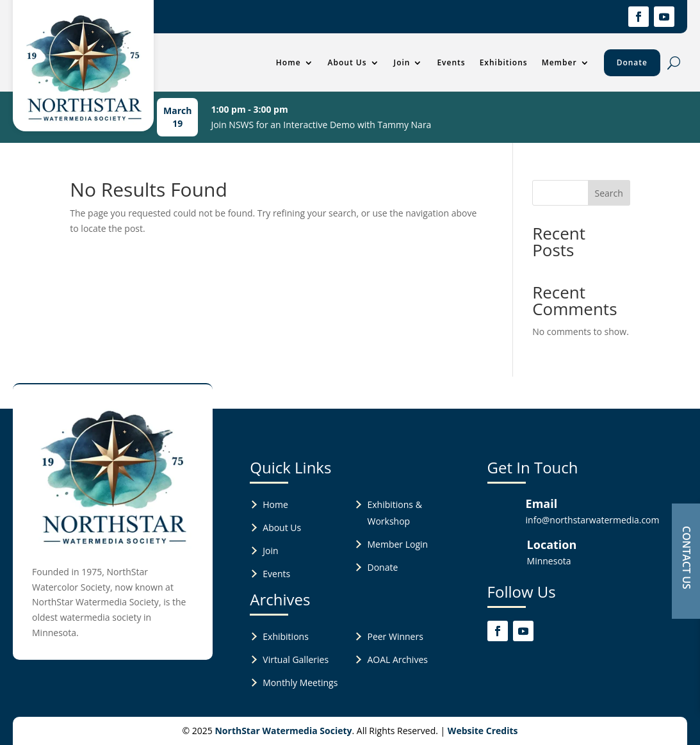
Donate (632, 62)
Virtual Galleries (296, 659)
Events (451, 62)
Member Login (397, 544)
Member (559, 62)
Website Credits (483, 731)
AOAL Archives (397, 659)
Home (289, 62)
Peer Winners (395, 636)
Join (402, 62)
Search (609, 193)
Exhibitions (504, 62)
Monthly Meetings (300, 683)
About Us (347, 62)
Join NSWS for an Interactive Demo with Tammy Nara (321, 125)
